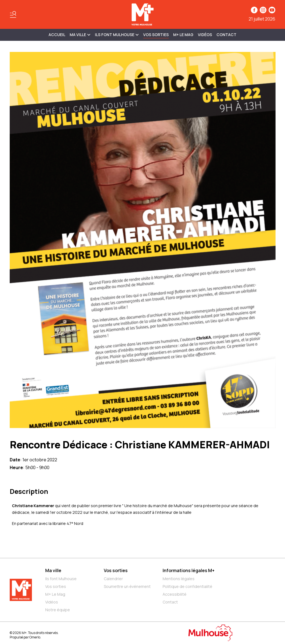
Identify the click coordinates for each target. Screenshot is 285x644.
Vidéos (205, 35)
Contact (226, 35)
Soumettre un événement (127, 586)
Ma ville (53, 570)
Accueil (57, 35)
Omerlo (35, 637)
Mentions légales (179, 579)
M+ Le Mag (183, 35)
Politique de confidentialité (187, 586)
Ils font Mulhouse (61, 579)
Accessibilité (175, 594)
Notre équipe (58, 610)
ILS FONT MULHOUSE (117, 35)
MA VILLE (80, 35)
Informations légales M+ (189, 570)
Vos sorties (156, 35)
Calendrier (113, 579)
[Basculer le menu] (13, 14)
